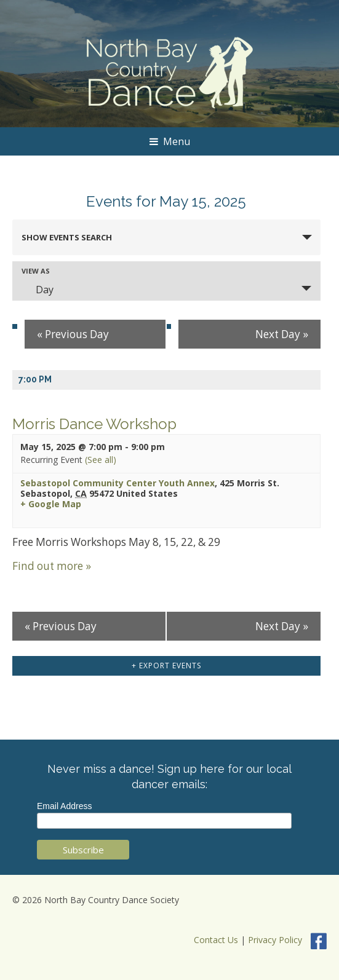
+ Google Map (51, 504)
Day (37, 290)
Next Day (282, 334)
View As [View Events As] (36, 271)
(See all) (101, 460)
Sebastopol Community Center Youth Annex (118, 483)
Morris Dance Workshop (94, 424)
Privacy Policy (275, 940)
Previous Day (73, 334)
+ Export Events (166, 666)
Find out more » (52, 566)
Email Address (64, 806)
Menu (170, 141)
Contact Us (216, 940)
